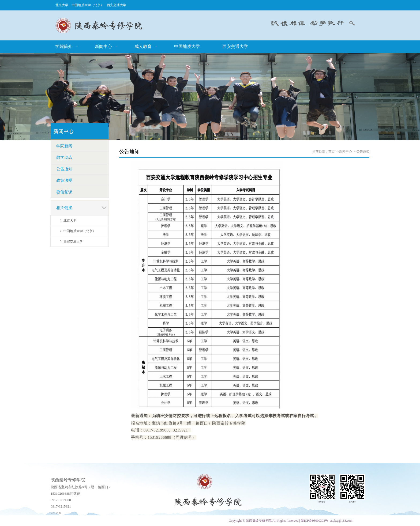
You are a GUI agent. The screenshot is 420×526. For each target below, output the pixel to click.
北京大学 (62, 5)
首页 (332, 152)
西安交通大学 (117, 5)
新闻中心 (346, 152)
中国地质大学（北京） (88, 5)
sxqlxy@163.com (341, 521)
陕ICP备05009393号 (315, 521)
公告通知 (363, 152)
